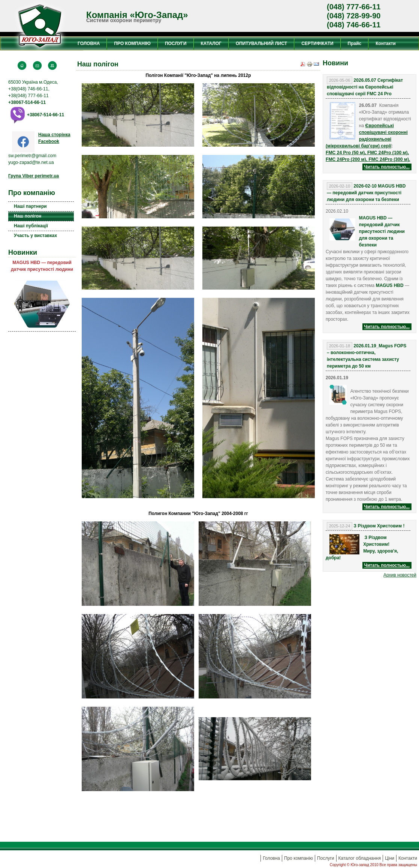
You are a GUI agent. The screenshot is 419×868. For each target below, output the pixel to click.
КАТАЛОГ (211, 44)
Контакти (386, 44)
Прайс (355, 44)
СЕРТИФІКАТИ (317, 44)
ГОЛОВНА (89, 44)
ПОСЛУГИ (176, 44)
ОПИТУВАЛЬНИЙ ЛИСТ (261, 44)
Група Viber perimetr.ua (34, 176)
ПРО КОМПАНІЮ (132, 44)
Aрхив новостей (400, 575)
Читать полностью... (387, 167)
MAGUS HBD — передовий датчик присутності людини (42, 266)
